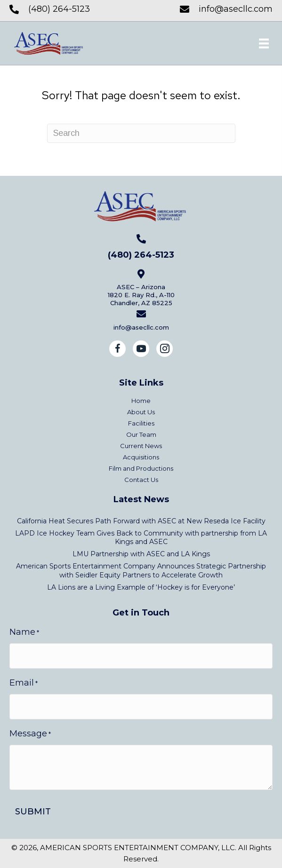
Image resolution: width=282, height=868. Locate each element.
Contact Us (141, 480)
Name (24, 632)
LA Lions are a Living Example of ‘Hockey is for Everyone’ (141, 587)
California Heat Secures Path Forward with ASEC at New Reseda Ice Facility (141, 521)
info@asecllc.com (236, 9)
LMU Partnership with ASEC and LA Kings (141, 554)
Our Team (141, 435)
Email (24, 683)
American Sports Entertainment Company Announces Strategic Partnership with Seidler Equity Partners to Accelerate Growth (141, 570)
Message (30, 734)
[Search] (141, 133)
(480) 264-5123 (59, 9)
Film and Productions (141, 469)
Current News (141, 446)
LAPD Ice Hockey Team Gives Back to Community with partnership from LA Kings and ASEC (141, 537)
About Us (141, 412)
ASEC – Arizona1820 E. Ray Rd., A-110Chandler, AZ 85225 (141, 295)
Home (141, 401)
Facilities (141, 423)
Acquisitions (141, 457)
